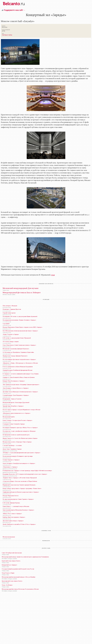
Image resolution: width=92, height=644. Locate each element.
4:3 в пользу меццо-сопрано (11, 342)
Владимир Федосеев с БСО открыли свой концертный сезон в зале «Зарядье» (25, 474)
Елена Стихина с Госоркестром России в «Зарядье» (18, 420)
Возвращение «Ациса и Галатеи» (12, 399)
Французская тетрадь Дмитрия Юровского (15, 356)
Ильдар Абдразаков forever (11, 496)
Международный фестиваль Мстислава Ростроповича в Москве (20, 589)
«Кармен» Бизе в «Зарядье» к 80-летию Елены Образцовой (20, 478)
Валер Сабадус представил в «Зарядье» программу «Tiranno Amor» (22, 488)
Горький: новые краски (9, 313)
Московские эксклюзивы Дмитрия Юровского (16, 349)
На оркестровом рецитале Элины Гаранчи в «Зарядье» (18, 499)
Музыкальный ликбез (9, 417)
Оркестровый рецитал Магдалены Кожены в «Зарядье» (18, 510)
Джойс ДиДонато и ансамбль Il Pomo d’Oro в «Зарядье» (19, 524)
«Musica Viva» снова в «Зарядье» (12, 514)
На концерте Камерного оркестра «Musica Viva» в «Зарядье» (20, 428)
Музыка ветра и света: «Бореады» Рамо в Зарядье (17, 442)
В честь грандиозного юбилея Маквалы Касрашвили (18, 367)
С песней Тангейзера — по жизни (12, 445)
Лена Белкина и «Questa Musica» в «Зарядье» (16, 388)
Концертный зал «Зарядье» (9, 565)
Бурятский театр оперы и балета (11, 561)
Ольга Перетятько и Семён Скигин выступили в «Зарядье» (19, 345)
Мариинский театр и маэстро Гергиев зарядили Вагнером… (20, 485)
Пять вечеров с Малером (10, 306)
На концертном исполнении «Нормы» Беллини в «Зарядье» (19, 320)
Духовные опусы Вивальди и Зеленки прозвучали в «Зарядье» (20, 392)
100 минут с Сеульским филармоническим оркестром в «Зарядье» (22, 453)
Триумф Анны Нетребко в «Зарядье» (13, 406)
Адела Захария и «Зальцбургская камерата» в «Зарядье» (19, 463)
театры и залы (7, 35)
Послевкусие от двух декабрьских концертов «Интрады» (19, 431)
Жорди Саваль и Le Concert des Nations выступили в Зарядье (20, 438)
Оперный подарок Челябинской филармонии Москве (18, 370)
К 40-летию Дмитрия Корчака (11, 503)
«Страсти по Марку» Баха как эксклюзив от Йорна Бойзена (20, 481)
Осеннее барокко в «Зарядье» (11, 460)
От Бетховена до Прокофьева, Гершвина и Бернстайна (18, 352)
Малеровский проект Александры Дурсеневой (16, 402)
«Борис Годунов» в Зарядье (11, 334)
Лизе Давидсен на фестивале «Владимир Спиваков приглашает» (21, 385)
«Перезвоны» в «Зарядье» (10, 467)
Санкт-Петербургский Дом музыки (12, 553)
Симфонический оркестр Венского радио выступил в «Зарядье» (21, 492)
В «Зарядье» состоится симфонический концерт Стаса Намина (21, 374)
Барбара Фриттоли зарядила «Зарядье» (14, 517)
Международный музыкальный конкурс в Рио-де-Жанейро (19, 577)
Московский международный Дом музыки (21, 288)
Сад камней (6, 324)
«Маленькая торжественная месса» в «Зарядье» (17, 413)
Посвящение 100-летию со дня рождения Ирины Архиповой (20, 316)
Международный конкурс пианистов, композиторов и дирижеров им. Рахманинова (25, 557)
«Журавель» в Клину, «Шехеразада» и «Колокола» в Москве (20, 363)
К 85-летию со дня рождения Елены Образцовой (17, 338)
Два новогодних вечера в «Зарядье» (13, 521)
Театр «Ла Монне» (7, 585)
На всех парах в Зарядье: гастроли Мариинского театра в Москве (22, 410)
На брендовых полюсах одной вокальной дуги (16, 435)
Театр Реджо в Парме (8, 573)
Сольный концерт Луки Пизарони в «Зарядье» (16, 395)
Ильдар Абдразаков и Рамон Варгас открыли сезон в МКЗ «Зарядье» (23, 327)
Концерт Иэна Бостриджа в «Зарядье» (14, 381)
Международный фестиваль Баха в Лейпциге (22, 293)
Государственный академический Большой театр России (18, 569)
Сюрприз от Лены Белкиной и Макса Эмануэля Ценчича (19, 377)
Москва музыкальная (9, 537)
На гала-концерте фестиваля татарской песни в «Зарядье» (19, 359)
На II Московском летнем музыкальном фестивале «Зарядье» (20, 331)
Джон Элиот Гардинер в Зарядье (12, 449)
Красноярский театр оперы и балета (12, 581)
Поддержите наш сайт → (15, 10)
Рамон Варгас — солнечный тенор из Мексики (16, 506)
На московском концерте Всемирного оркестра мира (18, 456)
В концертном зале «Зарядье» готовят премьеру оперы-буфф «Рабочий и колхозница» (27, 471)
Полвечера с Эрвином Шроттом (12, 309)
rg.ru (53, 275)
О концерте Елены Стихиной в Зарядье (14, 424)
